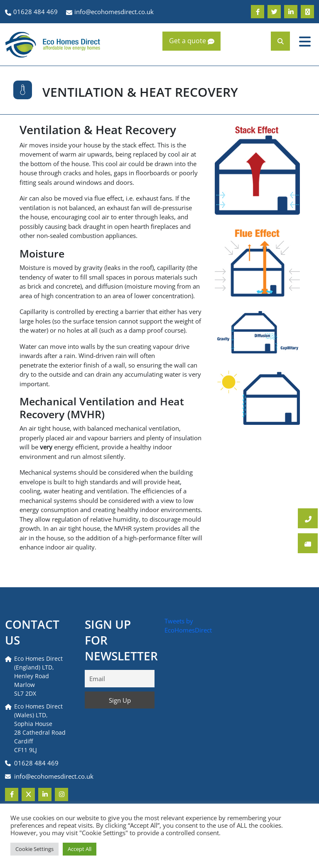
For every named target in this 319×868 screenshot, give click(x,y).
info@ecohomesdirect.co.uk (54, 776)
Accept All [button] (80, 849)
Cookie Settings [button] (34, 849)
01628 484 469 (36, 763)
